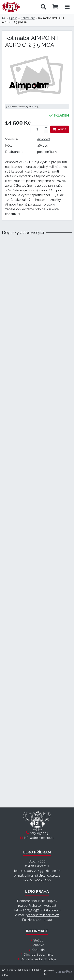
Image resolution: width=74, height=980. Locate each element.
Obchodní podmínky (38, 955)
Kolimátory (28, 18)
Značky (38, 945)
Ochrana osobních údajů (38, 959)
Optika (13, 18)
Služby (38, 940)
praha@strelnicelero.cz (42, 915)
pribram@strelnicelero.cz (42, 876)
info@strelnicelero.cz (39, 838)
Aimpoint (44, 139)
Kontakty (38, 950)
